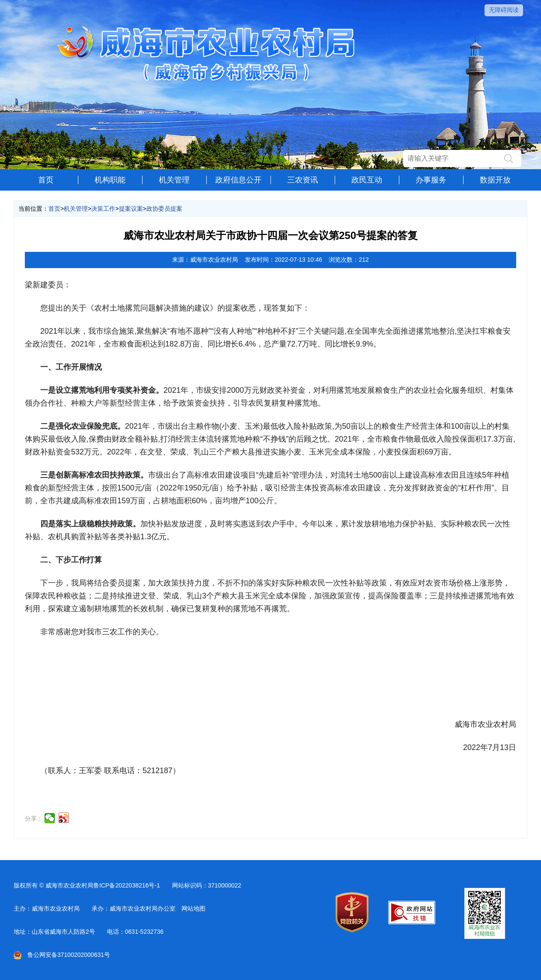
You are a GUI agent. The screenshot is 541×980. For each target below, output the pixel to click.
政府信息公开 (238, 180)
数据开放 (495, 180)
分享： (34, 819)
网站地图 (193, 908)
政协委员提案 (164, 209)
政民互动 (367, 180)
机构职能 (110, 180)
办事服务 (431, 180)
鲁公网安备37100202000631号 (62, 955)
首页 (46, 180)
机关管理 (174, 180)
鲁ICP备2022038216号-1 (127, 885)
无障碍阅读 (504, 10)
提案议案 (131, 209)
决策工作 (103, 209)
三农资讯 (303, 180)
